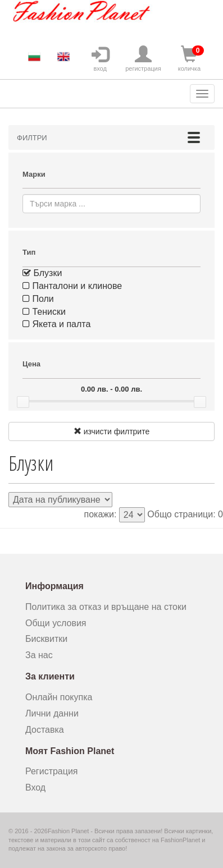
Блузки (42, 273)
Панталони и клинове (72, 286)
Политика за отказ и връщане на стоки (106, 607)
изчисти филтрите (112, 431)
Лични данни (52, 713)
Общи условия (56, 623)
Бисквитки (46, 639)
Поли (38, 299)
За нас (39, 655)
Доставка (45, 730)
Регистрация (52, 771)
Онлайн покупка (59, 697)
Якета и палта (56, 324)
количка (189, 59)
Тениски (44, 312)
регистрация (143, 59)
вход (100, 59)
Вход (35, 787)
